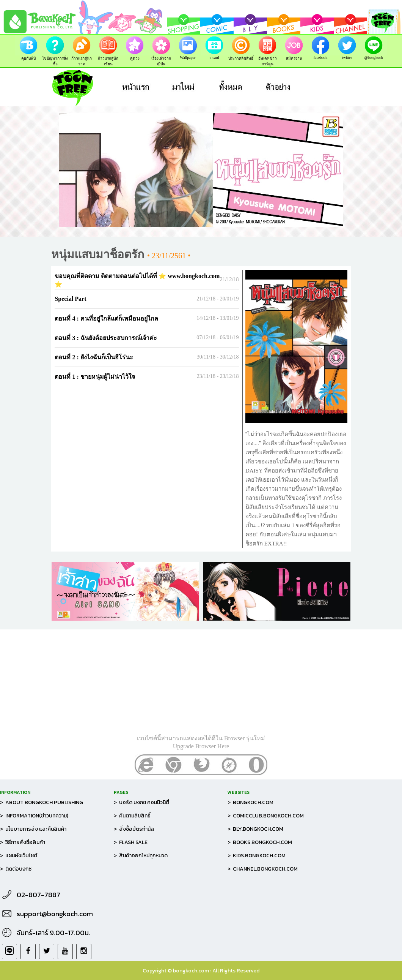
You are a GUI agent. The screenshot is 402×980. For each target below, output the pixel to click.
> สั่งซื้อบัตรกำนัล (134, 829)
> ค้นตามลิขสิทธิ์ (132, 816)
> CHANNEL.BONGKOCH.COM (263, 869)
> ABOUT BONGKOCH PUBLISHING (42, 802)
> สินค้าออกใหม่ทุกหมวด (141, 856)
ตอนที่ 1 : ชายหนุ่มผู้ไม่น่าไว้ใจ (95, 377)
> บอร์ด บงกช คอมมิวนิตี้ (141, 802)
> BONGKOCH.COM (250, 802)
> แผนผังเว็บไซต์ (19, 856)
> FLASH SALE (131, 842)
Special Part (70, 299)
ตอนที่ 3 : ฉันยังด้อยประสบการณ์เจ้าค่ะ (106, 338)
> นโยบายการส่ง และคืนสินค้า (33, 829)
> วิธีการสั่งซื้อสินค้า (23, 842)
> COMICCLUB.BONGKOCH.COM (266, 816)
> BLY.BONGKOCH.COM (255, 829)
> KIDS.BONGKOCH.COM (257, 856)
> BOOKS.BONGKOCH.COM (260, 842)
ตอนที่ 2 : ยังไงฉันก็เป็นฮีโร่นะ (94, 357)
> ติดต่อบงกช (16, 869)
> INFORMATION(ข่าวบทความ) (34, 816)
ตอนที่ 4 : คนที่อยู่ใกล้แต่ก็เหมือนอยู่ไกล (106, 318)
